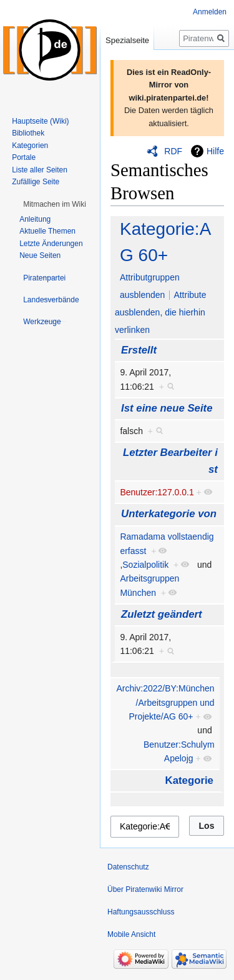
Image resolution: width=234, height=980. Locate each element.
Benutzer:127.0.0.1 (157, 492)
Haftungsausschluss (141, 912)
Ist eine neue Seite (167, 408)
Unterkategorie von (169, 514)
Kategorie (189, 780)
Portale (24, 157)
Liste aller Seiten (40, 170)
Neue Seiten (40, 255)
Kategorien (30, 146)
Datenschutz (128, 867)
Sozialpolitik (145, 565)
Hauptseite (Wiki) (40, 121)
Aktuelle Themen (47, 231)
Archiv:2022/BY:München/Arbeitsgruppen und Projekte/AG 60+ (165, 702)
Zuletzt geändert (162, 614)
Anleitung (35, 219)
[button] (55, 204)
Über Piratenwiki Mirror (145, 889)
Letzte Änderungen (51, 244)
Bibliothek (28, 133)
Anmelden (210, 12)
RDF (173, 151)
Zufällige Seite (36, 182)
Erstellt (139, 350)
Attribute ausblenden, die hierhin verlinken (161, 312)
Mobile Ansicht (131, 934)
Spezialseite (127, 40)
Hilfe (215, 151)
